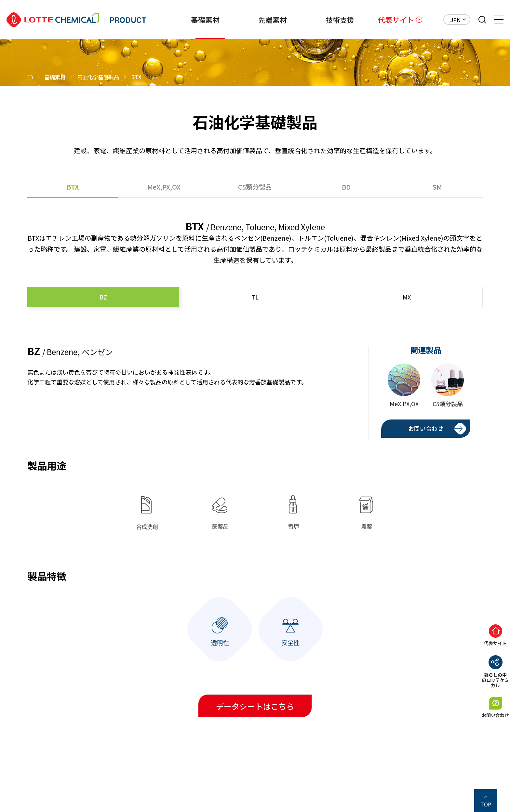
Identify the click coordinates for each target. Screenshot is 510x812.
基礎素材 (183, 20)
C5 (255, 187)
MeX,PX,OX (164, 187)
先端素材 (256, 20)
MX (407, 297)
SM (437, 187)
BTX (73, 187)
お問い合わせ (426, 428)
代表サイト (396, 20)
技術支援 (329, 20)
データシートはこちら (255, 706)
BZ (103, 297)
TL (255, 297)
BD (346, 187)
